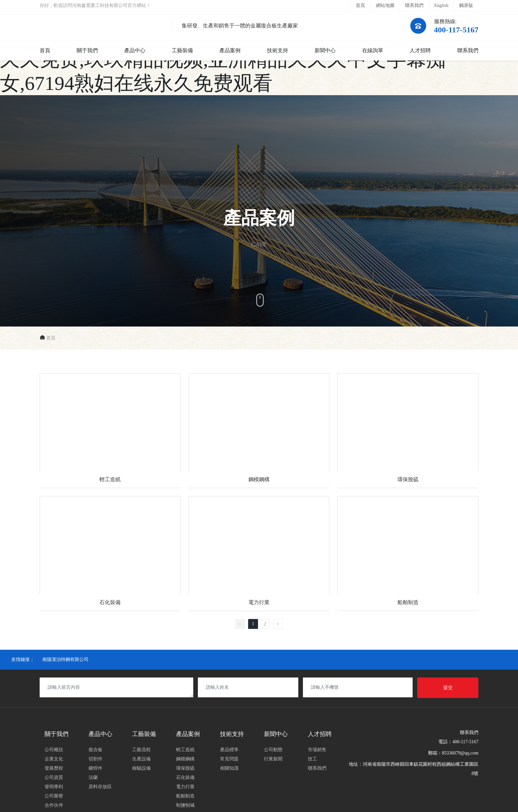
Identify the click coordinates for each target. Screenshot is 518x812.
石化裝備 (110, 554)
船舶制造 (408, 554)
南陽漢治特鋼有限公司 (65, 659)
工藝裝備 (182, 50)
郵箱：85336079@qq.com (453, 753)
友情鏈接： (23, 659)
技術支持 (277, 50)
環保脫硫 (408, 431)
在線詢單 (373, 50)
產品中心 (135, 50)
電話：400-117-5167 (458, 742)
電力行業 (259, 554)
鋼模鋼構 (259, 431)
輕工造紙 (110, 431)
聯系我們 (414, 5)
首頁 (360, 5)
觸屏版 (466, 5)
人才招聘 (420, 50)
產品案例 (230, 50)
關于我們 (87, 50)
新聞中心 (325, 50)
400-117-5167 (456, 30)
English (441, 5)
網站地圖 (385, 5)
